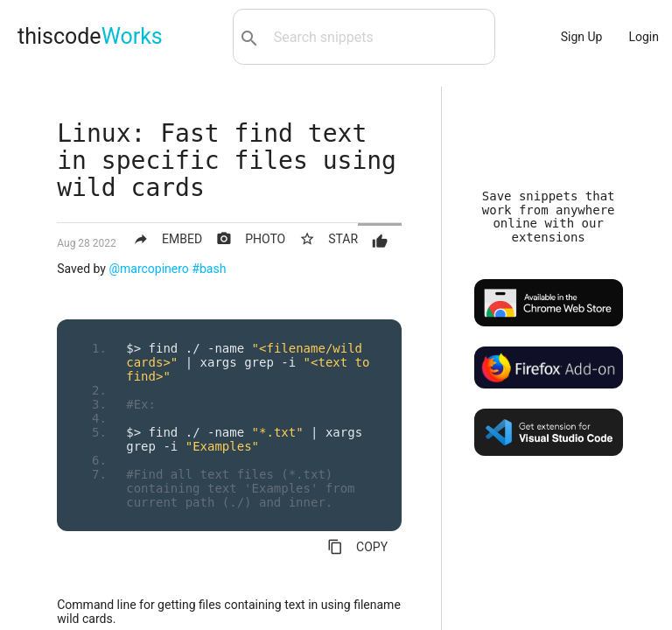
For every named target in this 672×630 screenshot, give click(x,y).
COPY (357, 547)
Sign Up (582, 37)
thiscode (90, 36)
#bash (209, 269)
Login (644, 37)
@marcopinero (148, 269)
